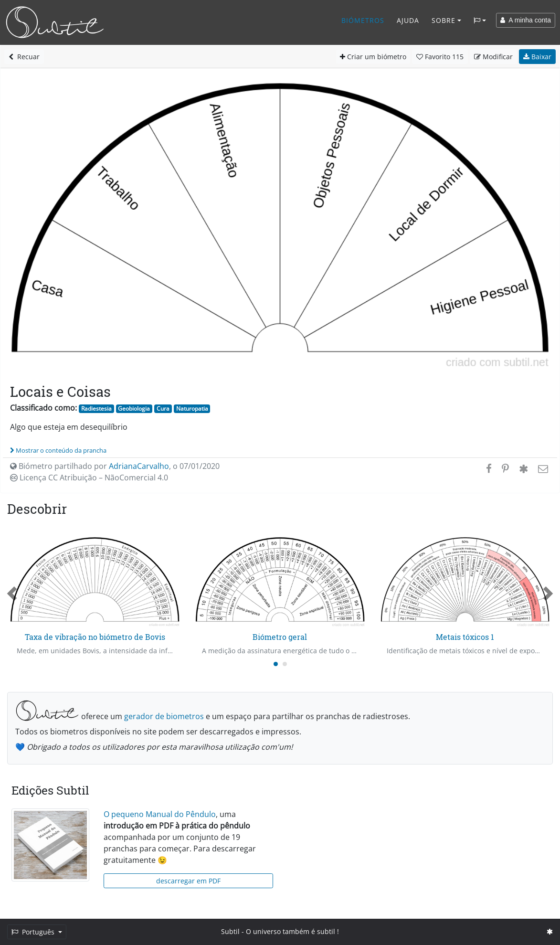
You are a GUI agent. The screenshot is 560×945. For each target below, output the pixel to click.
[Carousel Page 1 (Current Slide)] (276, 664)
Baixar (537, 57)
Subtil (230, 931)
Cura (163, 409)
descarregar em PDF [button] (188, 881)
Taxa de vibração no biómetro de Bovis (95, 637)
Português (34, 932)
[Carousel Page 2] (285, 664)
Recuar (24, 57)
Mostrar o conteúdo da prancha (58, 450)
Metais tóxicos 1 (465, 637)
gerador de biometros (164, 716)
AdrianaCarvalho (139, 466)
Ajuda (408, 20)
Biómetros (363, 20)
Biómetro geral (280, 637)
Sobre (444, 20)
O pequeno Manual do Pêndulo (160, 814)
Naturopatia (192, 409)
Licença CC (89, 478)
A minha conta (526, 20)
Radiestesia (96, 409)
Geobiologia (134, 409)
